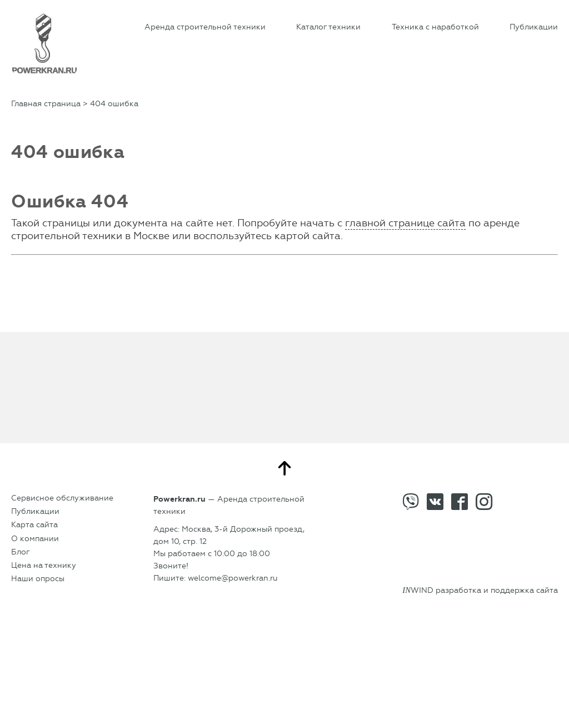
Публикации (534, 27)
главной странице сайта (405, 223)
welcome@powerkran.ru (233, 578)
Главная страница (46, 104)
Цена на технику (44, 565)
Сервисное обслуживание (62, 498)
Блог (21, 552)
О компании (35, 539)
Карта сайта (34, 525)
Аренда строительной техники (205, 27)
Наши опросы (38, 579)
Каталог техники (328, 27)
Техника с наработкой (435, 27)
